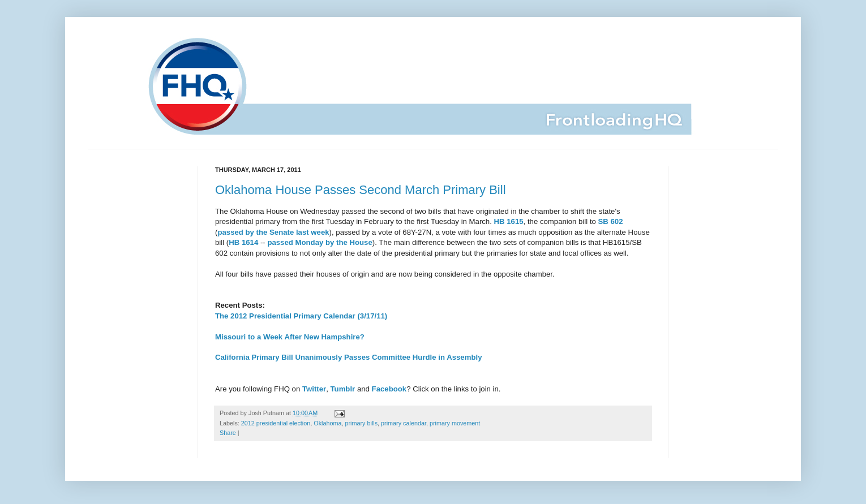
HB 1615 (509, 221)
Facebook (389, 389)
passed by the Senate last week (273, 232)
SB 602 (611, 221)
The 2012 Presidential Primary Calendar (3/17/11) (301, 316)
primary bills (362, 423)
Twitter (314, 389)
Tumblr (343, 389)
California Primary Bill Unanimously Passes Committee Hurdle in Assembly (348, 357)
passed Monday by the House (320, 242)
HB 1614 (243, 242)
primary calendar (404, 423)
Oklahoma (327, 423)
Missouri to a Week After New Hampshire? (290, 337)
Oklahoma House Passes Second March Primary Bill (361, 190)
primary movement (455, 423)
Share (228, 433)
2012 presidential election (276, 423)
